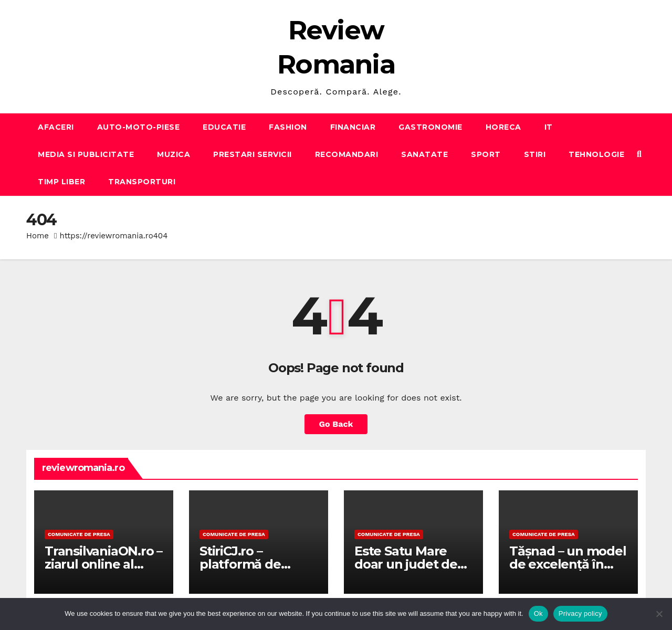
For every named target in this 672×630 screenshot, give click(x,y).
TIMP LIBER (61, 182)
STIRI (535, 154)
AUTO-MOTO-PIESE (139, 127)
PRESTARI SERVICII (253, 154)
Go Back (336, 424)
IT (549, 127)
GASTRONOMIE (430, 127)
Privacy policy (580, 613)
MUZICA (174, 154)
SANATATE (424, 154)
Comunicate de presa (79, 534)
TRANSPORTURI (142, 182)
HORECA (503, 127)
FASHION (288, 127)
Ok (538, 613)
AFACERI (56, 127)
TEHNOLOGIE (596, 154)
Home (38, 236)
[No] (659, 614)
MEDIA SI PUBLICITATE (86, 154)
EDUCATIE (224, 127)
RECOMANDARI (347, 154)
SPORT (486, 154)
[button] (639, 154)
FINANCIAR (353, 127)
